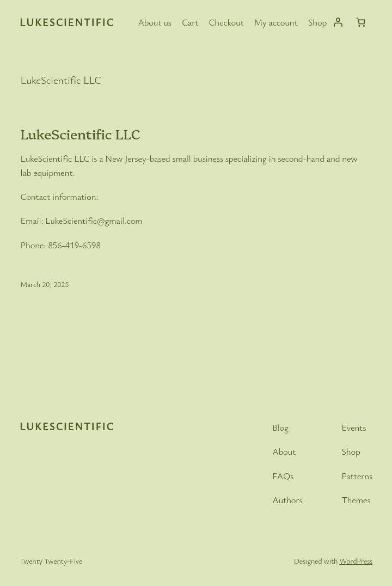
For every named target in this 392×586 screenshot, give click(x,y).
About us (155, 22)
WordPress (356, 561)
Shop (317, 22)
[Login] (338, 22)
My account (276, 22)
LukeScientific (67, 22)
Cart (190, 22)
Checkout (226, 22)
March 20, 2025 (45, 284)
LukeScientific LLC (81, 133)
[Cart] (361, 22)
